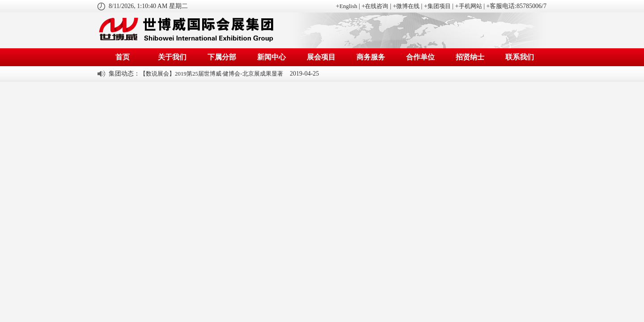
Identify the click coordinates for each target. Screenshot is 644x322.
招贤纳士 (470, 57)
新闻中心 (271, 57)
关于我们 (172, 57)
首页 (123, 57)
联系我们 (520, 57)
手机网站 (470, 6)
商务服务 (371, 57)
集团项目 (439, 6)
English (348, 6)
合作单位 (420, 57)
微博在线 (408, 6)
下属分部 (222, 57)
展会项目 (321, 57)
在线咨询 (377, 6)
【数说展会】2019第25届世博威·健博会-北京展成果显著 (212, 74)
